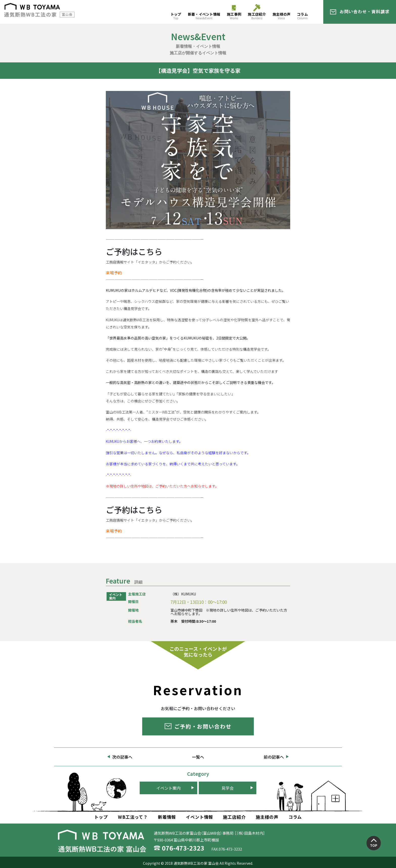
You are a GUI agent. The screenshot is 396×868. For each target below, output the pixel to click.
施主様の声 (281, 16)
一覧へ (198, 757)
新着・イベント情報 (204, 16)
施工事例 (234, 16)
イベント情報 (199, 817)
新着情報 (167, 817)
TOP (374, 845)
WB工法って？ (133, 817)
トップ (176, 16)
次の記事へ (122, 757)
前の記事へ (274, 757)
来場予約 (114, 273)
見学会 (228, 788)
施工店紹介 (257, 16)
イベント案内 (168, 788)
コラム (302, 16)
